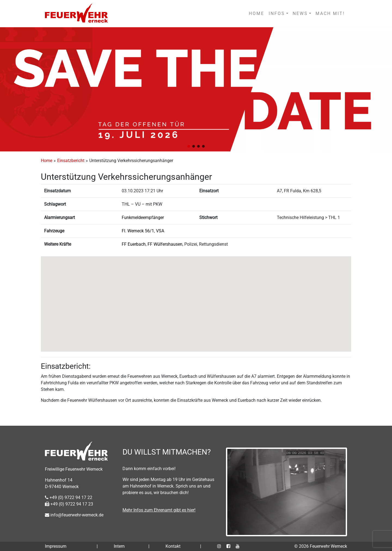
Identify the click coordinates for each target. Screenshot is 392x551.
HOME (257, 13)
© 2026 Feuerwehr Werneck (321, 546)
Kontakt (173, 546)
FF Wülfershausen (165, 244)
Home (47, 161)
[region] (196, 89)
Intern (119, 546)
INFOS (277, 13)
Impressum (56, 546)
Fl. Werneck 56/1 (138, 231)
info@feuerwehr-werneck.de (74, 515)
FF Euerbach (134, 244)
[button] (189, 146)
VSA (160, 231)
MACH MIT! (330, 13)
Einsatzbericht (71, 161)
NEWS (300, 13)
